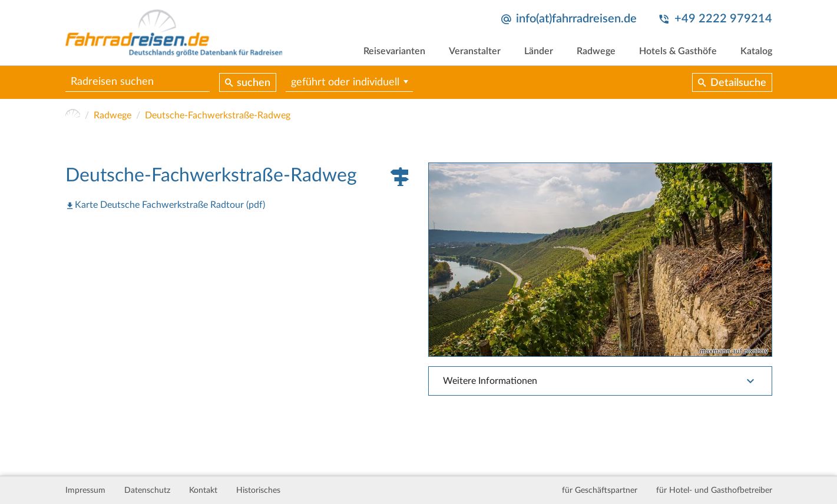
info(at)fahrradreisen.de (576, 19)
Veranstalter (475, 51)
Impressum (85, 490)
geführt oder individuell (345, 82)
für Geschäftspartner (600, 490)
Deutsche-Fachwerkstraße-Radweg (218, 115)
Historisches (258, 490)
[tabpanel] (600, 259)
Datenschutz (147, 490)
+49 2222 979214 (723, 19)
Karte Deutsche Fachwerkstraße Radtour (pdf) (170, 205)
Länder (539, 51)
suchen (254, 83)
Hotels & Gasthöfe (678, 51)
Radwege (596, 51)
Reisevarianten (394, 51)
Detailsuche (738, 83)
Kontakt (203, 490)
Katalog (756, 51)
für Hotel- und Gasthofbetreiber (714, 490)
